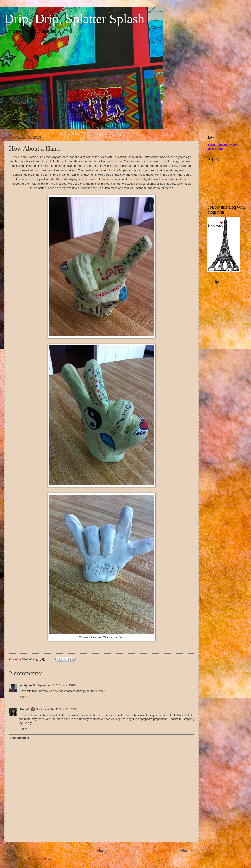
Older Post (189, 851)
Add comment (20, 738)
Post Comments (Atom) (36, 859)
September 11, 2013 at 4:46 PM (57, 685)
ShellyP (25, 709)
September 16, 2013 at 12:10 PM (57, 709)
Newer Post (15, 851)
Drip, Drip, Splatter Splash (74, 19)
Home (102, 851)
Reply (23, 697)
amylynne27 (28, 685)
